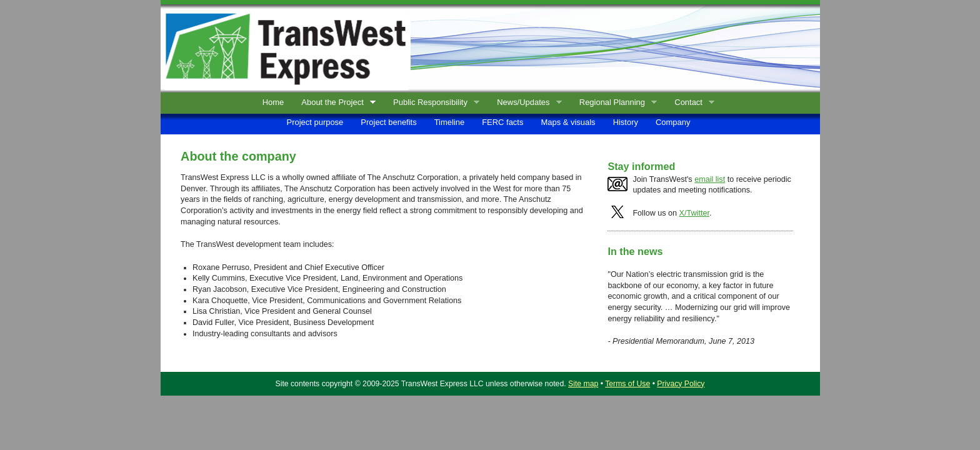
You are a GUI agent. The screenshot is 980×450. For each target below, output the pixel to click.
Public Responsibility (433, 102)
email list (710, 179)
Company (673, 122)
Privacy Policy (681, 384)
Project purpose (315, 122)
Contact (692, 102)
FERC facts (502, 122)
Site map (583, 384)
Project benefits (388, 122)
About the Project (336, 102)
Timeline (449, 122)
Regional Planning (615, 102)
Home (273, 102)
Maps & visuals (568, 122)
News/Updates (527, 102)
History (626, 122)
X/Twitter (694, 213)
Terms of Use (627, 384)
